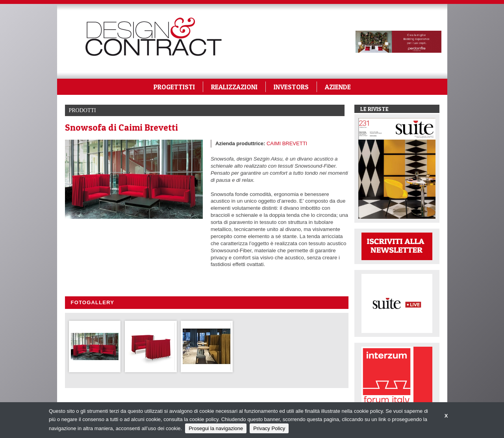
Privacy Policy (269, 428)
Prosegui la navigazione (216, 428)
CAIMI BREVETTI (287, 143)
